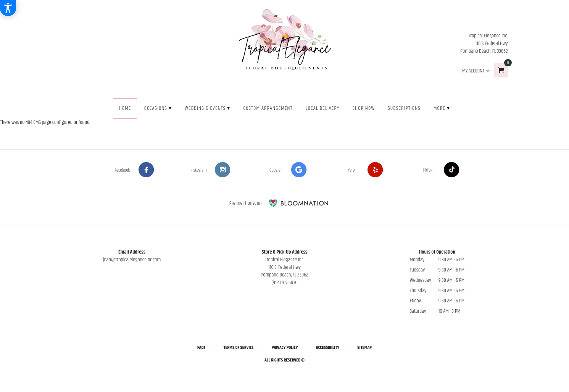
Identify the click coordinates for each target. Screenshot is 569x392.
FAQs (201, 348)
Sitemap (364, 348)
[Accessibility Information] (8, 8)
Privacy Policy (285, 348)
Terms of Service (239, 348)
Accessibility (328, 348)
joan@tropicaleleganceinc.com (132, 260)
